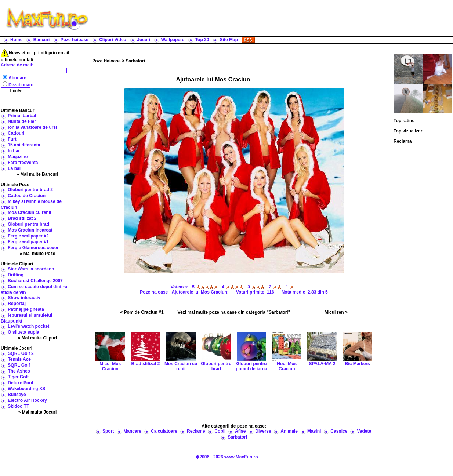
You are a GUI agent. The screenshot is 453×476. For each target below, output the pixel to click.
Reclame (196, 431)
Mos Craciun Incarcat (30, 230)
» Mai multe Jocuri (38, 412)
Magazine (18, 157)
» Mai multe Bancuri (37, 174)
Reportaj (17, 304)
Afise (240, 431)
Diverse (263, 431)
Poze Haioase (106, 61)
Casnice (339, 431)
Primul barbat (22, 116)
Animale (289, 431)
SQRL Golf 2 (21, 353)
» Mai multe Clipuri (38, 338)
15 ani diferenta (24, 145)
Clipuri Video (113, 40)
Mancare (132, 431)
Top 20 (202, 40)
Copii (220, 431)
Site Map (229, 40)
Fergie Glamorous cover (33, 248)
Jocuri (144, 40)
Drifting (16, 275)
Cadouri (16, 133)
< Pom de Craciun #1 (142, 312)
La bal (14, 168)
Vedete (364, 431)
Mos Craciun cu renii (29, 212)
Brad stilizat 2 (22, 218)
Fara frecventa (23, 163)
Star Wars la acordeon (31, 269)
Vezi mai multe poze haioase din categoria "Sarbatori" (234, 312)
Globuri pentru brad (28, 224)
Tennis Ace (19, 359)
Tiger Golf (18, 377)
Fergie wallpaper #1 (28, 242)
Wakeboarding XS (26, 389)
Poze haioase (75, 40)
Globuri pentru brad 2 (30, 190)
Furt (12, 139)
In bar (14, 151)
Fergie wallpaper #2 (28, 236)
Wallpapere (173, 40)
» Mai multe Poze (38, 254)
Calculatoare (164, 431)
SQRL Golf (19, 365)
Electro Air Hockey (27, 400)
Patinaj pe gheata (26, 309)
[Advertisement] (272, 18)
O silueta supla (23, 332)
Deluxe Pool (20, 383)
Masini (314, 431)
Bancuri (42, 40)
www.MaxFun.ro (241, 457)
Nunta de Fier (22, 121)
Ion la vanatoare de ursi (32, 127)
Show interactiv (24, 298)
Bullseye (17, 395)
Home (16, 40)
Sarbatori (135, 61)
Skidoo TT (18, 406)
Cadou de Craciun (27, 196)
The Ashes (19, 371)
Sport (108, 431)
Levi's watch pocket (28, 326)
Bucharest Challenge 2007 (35, 281)
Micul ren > (336, 312)
